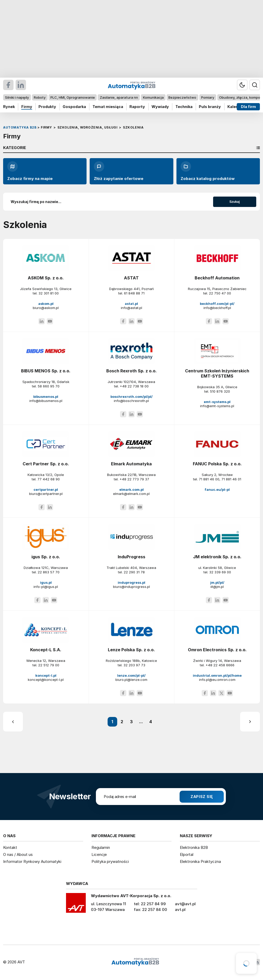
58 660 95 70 (49, 386)
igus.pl (46, 582)
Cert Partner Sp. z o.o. (46, 464)
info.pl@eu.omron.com (217, 680)
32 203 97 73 (134, 665)
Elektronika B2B (194, 847)
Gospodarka (74, 107)
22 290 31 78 (134, 572)
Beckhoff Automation (217, 278)
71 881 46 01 (231, 479)
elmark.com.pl (131, 489)
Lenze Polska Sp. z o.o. (131, 650)
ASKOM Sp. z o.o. (46, 278)
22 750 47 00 (220, 293)
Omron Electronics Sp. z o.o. (217, 650)
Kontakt (10, 847)
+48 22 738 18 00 (134, 386)
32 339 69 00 (220, 572)
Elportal (187, 854)
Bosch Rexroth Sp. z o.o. (131, 371)
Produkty (47, 107)
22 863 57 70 (49, 572)
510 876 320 (220, 391)
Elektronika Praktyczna (200, 861)
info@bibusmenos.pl (46, 401)
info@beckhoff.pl (217, 308)
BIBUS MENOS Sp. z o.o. (46, 371)
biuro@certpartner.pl (46, 494)
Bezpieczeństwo (182, 97)
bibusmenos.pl (46, 397)
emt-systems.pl (217, 402)
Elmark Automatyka (131, 464)
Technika (184, 107)
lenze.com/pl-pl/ (131, 675)
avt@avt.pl (185, 904)
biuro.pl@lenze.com (131, 680)
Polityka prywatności (110, 861)
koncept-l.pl (46, 675)
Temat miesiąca (108, 107)
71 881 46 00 (209, 479)
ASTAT (131, 278)
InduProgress (131, 557)
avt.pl (180, 909)
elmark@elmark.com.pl (131, 494)
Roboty (40, 97)
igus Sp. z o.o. (46, 557)
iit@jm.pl (217, 587)
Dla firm (248, 107)
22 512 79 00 (49, 665)
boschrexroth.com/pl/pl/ (131, 397)
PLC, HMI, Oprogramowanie (73, 97)
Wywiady (160, 107)
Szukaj (235, 202)
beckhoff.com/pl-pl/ (217, 304)
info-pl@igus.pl (46, 587)
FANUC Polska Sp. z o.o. (217, 464)
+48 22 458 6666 (220, 665)
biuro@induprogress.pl (131, 587)
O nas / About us (18, 854)
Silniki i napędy (17, 97)
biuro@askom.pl (46, 308)
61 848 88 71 (134, 293)
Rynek (9, 107)
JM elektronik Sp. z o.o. (217, 557)
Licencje (99, 854)
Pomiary (208, 97)
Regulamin (101, 847)
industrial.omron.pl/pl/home (217, 675)
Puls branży (210, 107)
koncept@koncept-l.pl (46, 680)
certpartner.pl (46, 489)
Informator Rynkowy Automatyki (32, 861)
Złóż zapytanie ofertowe (119, 171)
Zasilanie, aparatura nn (119, 97)
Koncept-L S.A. (46, 650)
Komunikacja (153, 97)
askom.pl (46, 304)
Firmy (27, 107)
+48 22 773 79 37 (134, 479)
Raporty (137, 107)
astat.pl (131, 304)
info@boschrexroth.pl (131, 401)
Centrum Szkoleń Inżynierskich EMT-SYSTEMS (217, 373)
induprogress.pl (131, 582)
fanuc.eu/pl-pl (217, 489)
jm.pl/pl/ (217, 582)
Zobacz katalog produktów (208, 171)
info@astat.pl (131, 308)
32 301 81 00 (49, 293)
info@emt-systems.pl (217, 406)
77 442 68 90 (49, 479)
